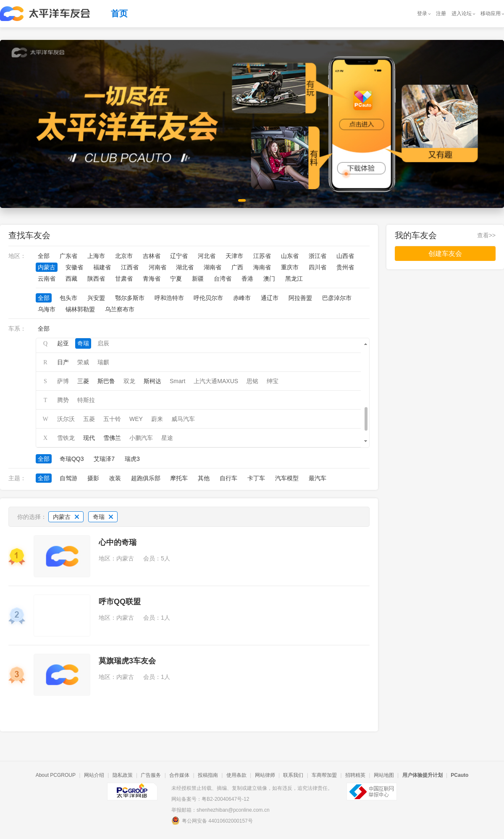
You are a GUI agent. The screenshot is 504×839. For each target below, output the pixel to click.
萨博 (63, 381)
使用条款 (236, 775)
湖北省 (185, 267)
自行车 (228, 478)
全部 (44, 256)
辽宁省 (179, 256)
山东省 (290, 256)
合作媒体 (179, 775)
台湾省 (223, 279)
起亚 (63, 343)
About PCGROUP (56, 775)
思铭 (252, 381)
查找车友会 (29, 235)
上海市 (96, 256)
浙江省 (318, 256)
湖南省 (213, 267)
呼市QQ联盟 (120, 602)
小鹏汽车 (141, 438)
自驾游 (68, 478)
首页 (119, 13)
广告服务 (151, 775)
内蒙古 (47, 267)
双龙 (129, 381)
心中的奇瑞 (118, 542)
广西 (237, 267)
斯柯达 (152, 381)
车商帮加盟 (324, 775)
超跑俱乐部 (146, 478)
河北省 (207, 256)
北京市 (124, 256)
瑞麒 (103, 362)
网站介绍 (94, 775)
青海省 (152, 279)
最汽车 (318, 478)
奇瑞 (83, 343)
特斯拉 (86, 400)
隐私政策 (123, 775)
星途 (167, 438)
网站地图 (384, 775)
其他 (204, 478)
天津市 (234, 256)
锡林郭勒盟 (80, 309)
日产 (63, 362)
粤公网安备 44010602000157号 (212, 821)
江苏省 (262, 256)
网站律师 (265, 775)
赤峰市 (242, 298)
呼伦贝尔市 (208, 298)
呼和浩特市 (169, 298)
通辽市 (270, 298)
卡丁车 (256, 478)
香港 (247, 279)
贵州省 (345, 267)
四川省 (318, 267)
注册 (441, 13)
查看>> (486, 235)
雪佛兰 (112, 438)
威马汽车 (183, 419)
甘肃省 (124, 279)
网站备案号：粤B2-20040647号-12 (210, 799)
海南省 (262, 267)
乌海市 (47, 309)
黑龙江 (294, 279)
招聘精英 (355, 775)
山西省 (345, 256)
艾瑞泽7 (104, 459)
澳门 (269, 279)
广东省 (68, 256)
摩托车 (179, 478)
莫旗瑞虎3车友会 (127, 661)
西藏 (71, 279)
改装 (115, 478)
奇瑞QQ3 (72, 459)
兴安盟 (96, 298)
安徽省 (74, 267)
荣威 (83, 362)
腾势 (63, 400)
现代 (89, 438)
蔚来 (157, 419)
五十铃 (112, 419)
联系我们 (293, 775)
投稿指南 (208, 775)
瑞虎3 (132, 459)
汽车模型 (287, 478)
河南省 (157, 267)
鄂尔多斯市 (130, 298)
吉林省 (152, 256)
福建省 (102, 267)
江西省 (130, 267)
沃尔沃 (66, 419)
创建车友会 (445, 254)
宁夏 (176, 279)
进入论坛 (462, 13)
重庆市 (290, 267)
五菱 (89, 419)
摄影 (93, 478)
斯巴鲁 (106, 381)
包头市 (68, 298)
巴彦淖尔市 (337, 298)
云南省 (47, 279)
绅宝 (273, 381)
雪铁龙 (66, 438)
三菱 (83, 381)
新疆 (198, 279)
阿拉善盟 (300, 298)
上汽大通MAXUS (216, 381)
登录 (422, 13)
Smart (177, 381)
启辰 (103, 343)
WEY (136, 419)
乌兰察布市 (120, 309)
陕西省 (96, 279)
